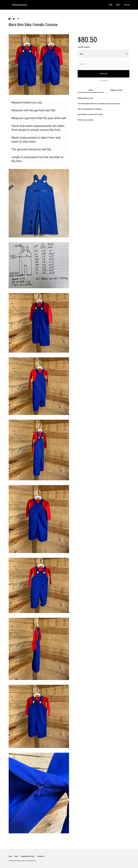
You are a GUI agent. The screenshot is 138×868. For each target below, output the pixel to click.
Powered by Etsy (31, 861)
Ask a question (104, 80)
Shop (111, 5)
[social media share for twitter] (14, 19)
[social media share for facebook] (10, 19)
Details (91, 90)
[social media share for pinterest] (18, 19)
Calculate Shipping (84, 47)
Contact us (41, 856)
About (118, 5)
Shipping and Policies (28, 856)
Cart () (127, 5)
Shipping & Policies (116, 90)
